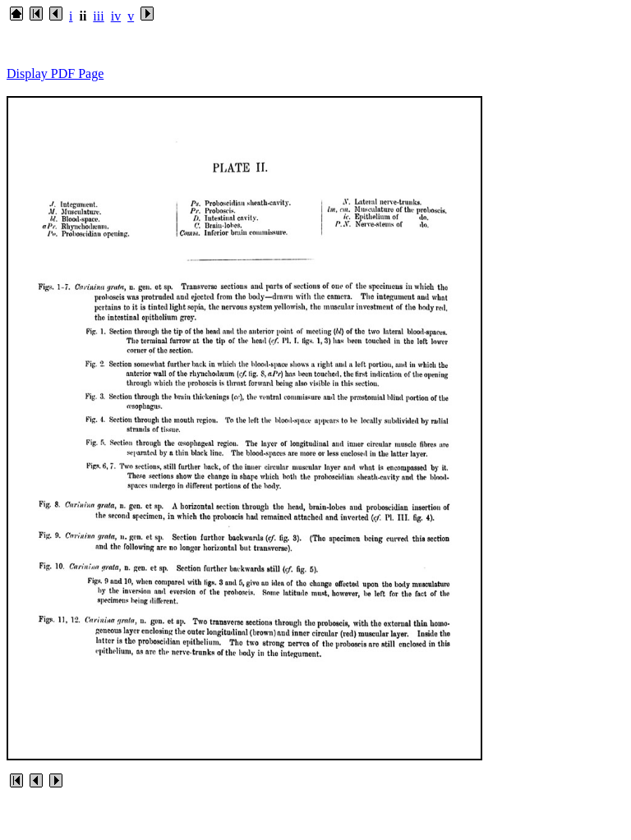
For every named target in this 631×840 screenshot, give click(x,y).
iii (98, 16)
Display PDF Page (55, 73)
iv (116, 16)
